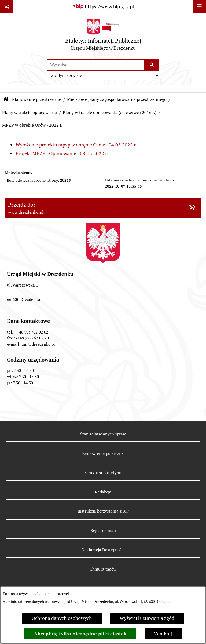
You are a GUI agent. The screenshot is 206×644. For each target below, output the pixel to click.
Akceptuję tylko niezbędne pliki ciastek (80, 634)
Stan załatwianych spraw (103, 434)
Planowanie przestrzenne (37, 99)
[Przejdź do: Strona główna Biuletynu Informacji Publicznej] (6, 99)
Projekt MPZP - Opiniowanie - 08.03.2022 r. (62, 153)
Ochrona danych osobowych (62, 618)
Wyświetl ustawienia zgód (147, 618)
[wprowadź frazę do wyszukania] (96, 65)
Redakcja (103, 492)
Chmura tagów (103, 569)
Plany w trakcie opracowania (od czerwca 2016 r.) (110, 112)
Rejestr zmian (103, 530)
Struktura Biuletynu (103, 473)
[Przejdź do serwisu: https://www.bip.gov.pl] (103, 7)
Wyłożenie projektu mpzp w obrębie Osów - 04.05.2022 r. (76, 145)
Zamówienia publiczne (103, 453)
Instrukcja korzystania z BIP (103, 511)
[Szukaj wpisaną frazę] (152, 65)
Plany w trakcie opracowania (30, 112)
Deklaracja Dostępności (103, 550)
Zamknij (163, 634)
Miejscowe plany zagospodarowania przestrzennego (117, 99)
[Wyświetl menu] (199, 7)
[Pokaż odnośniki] (7, 7)
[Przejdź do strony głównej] (103, 36)
